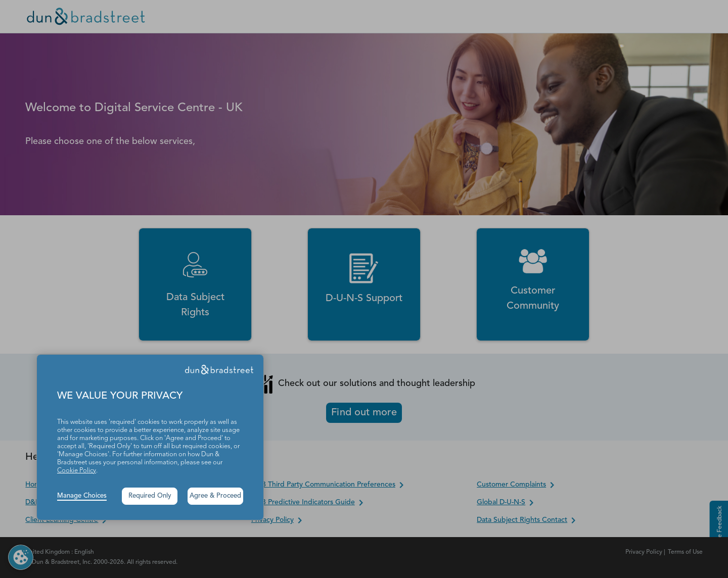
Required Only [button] (150, 496)
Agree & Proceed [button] (215, 496)
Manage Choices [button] (82, 496)
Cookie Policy (77, 471)
